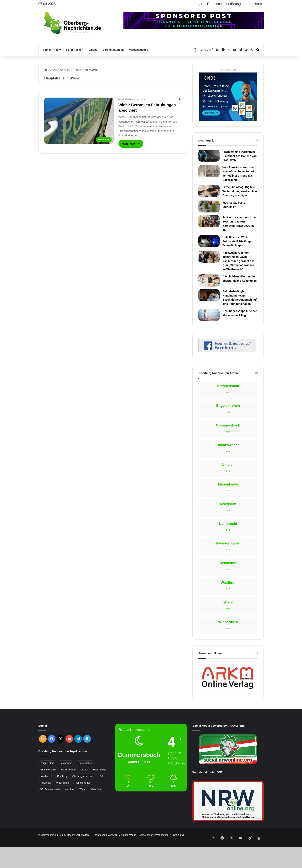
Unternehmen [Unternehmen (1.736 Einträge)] (63, 783)
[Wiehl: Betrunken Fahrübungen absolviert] (79, 121)
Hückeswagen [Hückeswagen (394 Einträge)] (68, 770)
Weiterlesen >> (131, 144)
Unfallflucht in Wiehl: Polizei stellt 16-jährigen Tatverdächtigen (238, 241)
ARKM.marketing (228, 70)
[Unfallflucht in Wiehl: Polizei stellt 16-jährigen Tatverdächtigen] (209, 241)
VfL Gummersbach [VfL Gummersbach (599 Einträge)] (50, 789)
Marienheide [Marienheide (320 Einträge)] (100, 770)
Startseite (54, 70)
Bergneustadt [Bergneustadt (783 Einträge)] (47, 763)
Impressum (253, 4)
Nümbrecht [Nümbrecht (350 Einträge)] (46, 776)
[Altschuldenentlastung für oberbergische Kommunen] (209, 280)
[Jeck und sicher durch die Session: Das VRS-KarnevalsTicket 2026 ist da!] (209, 221)
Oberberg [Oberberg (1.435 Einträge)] (62, 776)
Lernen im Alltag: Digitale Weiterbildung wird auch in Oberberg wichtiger (240, 191)
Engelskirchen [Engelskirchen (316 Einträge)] (85, 763)
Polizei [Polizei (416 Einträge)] (103, 776)
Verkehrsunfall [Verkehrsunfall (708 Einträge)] (83, 783)
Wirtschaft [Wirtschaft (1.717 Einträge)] (96, 789)
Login (199, 4)
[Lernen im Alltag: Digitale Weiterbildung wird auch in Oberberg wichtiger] (209, 191)
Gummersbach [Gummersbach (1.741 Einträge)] (48, 770)
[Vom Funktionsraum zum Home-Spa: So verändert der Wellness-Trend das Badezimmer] (209, 171)
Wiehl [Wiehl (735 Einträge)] (82, 789)
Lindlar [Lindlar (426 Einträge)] (84, 770)
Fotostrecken (75, 50)
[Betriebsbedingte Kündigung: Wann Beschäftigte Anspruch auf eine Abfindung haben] (209, 295)
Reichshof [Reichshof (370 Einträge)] (46, 783)
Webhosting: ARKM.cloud (169, 835)
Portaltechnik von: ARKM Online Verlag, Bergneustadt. (123, 835)
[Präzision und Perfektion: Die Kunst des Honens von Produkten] (209, 156)
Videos (93, 50)
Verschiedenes (138, 50)
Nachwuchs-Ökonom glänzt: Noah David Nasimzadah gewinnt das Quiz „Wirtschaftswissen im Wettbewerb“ (238, 261)
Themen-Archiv (51, 50)
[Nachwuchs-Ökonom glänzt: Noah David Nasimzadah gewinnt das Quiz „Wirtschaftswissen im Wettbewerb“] (209, 257)
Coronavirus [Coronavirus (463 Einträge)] (66, 763)
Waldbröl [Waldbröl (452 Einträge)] (70, 789)
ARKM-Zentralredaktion (133, 99)
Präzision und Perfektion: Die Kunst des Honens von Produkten (240, 156)
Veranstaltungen (113, 50)
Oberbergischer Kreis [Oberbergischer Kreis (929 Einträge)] (83, 776)
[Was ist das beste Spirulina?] (209, 206)
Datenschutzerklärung (224, 4)
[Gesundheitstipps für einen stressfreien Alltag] (209, 315)
